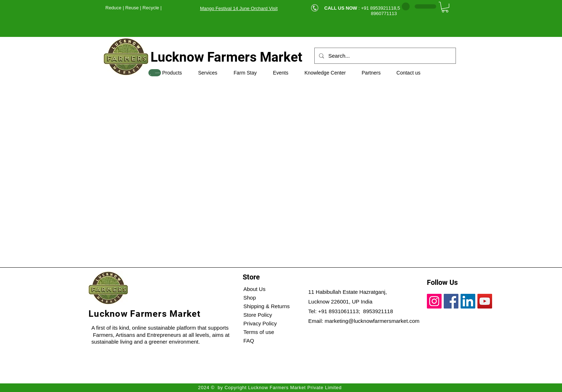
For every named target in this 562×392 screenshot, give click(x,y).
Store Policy (258, 315)
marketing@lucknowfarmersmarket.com (372, 321)
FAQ (249, 341)
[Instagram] (434, 301)
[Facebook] (451, 301)
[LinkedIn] (468, 301)
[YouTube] (485, 301)
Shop (250, 298)
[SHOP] (155, 73)
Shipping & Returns (266, 306)
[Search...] (384, 56)
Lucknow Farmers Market (227, 57)
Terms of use (259, 332)
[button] (445, 7)
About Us (254, 289)
